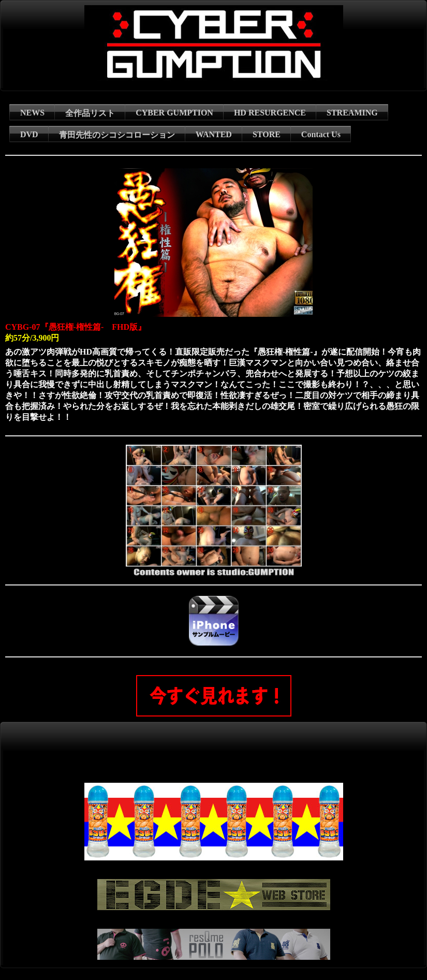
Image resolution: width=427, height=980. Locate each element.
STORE (267, 134)
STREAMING (352, 113)
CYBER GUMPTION (174, 113)
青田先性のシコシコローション (117, 135)
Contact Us (321, 134)
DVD (29, 134)
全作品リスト (90, 113)
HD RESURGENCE (270, 113)
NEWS (32, 113)
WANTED (214, 134)
